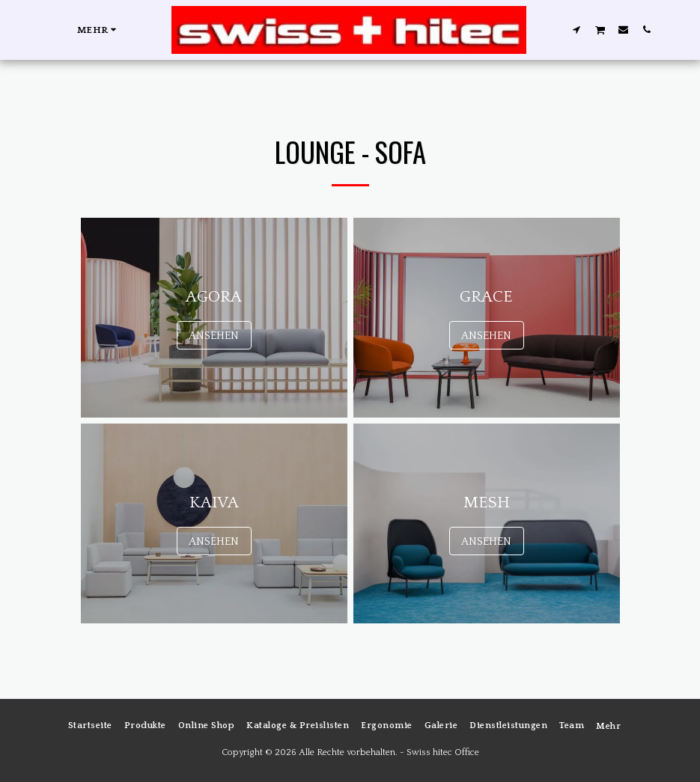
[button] (576, 29)
